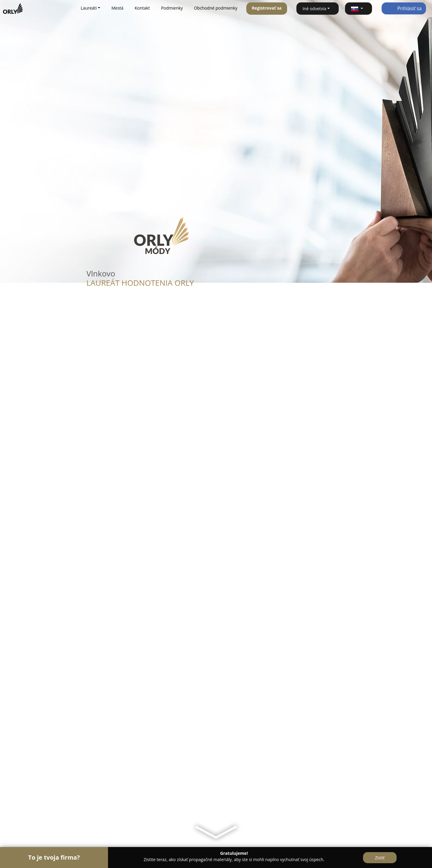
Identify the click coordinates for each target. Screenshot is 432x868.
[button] (358, 9)
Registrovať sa (267, 8)
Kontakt (142, 8)
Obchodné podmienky (216, 8)
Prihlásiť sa (404, 8)
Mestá (117, 8)
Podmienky (172, 8)
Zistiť (380, 858)
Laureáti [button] (89, 8)
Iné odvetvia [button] (314, 9)
